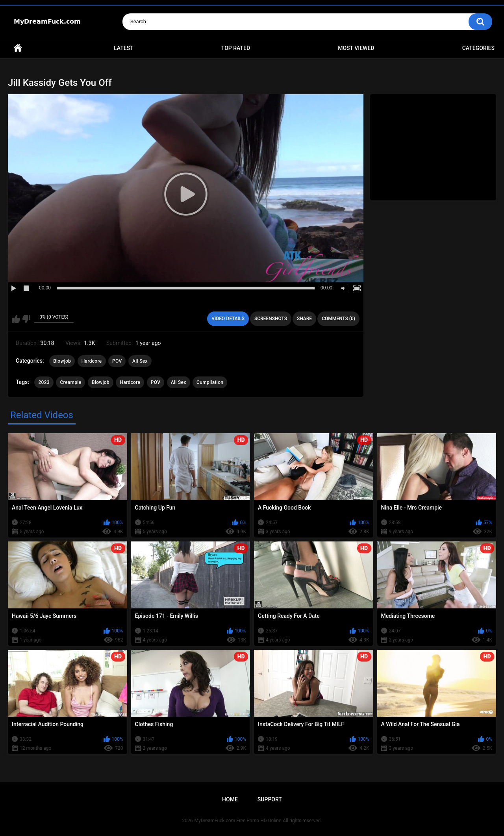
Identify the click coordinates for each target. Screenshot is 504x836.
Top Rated (236, 48)
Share (304, 319)
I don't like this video (26, 319)
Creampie (70, 382)
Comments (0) (338, 319)
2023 (44, 382)
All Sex (140, 361)
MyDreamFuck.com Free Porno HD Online (238, 821)
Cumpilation (210, 382)
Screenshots (271, 319)
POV (117, 361)
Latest (124, 48)
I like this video (16, 319)
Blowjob (62, 361)
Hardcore (92, 361)
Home (18, 48)
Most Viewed (356, 48)
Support (270, 799)
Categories (478, 48)
